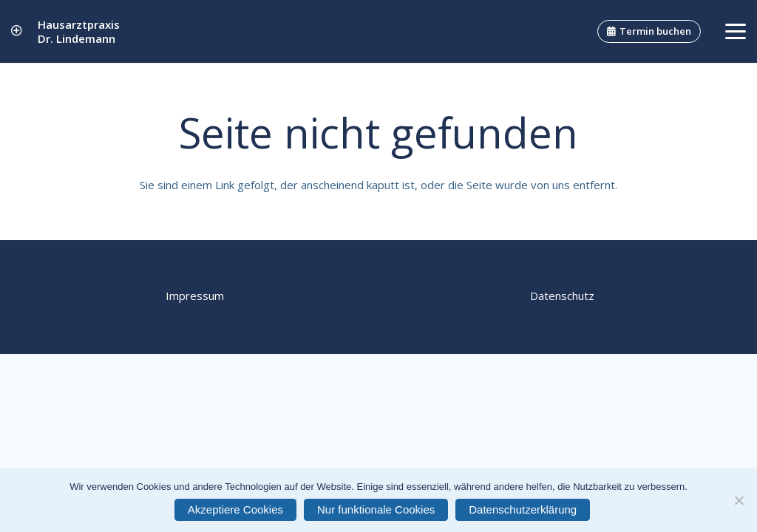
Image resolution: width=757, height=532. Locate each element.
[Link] (17, 31)
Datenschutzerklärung (523, 509)
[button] (736, 32)
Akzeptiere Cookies (235, 509)
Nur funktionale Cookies (376, 509)
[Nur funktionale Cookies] (739, 500)
